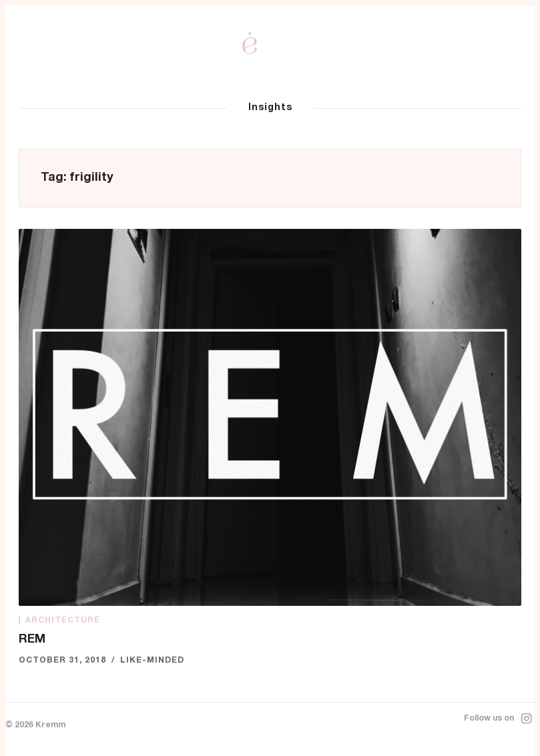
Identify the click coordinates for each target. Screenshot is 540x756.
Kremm (50, 725)
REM (32, 640)
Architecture (63, 621)
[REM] (270, 417)
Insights (270, 108)
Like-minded (152, 661)
